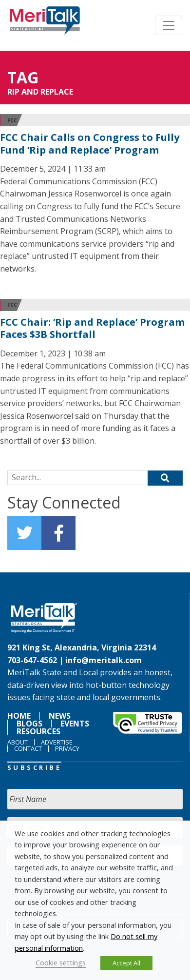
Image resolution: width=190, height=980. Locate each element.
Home (19, 716)
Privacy (67, 748)
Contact (28, 748)
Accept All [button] (126, 963)
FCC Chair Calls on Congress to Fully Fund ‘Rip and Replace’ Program (90, 144)
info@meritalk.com (104, 660)
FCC (12, 120)
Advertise (57, 742)
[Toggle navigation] (169, 25)
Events (75, 724)
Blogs (29, 724)
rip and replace (40, 92)
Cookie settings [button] (61, 962)
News (60, 716)
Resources (38, 731)
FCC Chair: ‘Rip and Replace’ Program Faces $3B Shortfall (92, 328)
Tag (23, 77)
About (18, 742)
